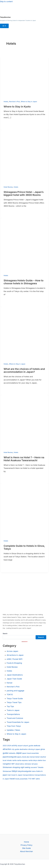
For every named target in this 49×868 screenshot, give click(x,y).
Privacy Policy (26, 845)
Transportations (13, 714)
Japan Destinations (15, 675)
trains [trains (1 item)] (34, 771)
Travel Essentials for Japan (18, 722)
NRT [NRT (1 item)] (13, 764)
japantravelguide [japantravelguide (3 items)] (10, 757)
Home (26, 842)
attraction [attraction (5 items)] (7, 749)
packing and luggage (15, 691)
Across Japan (12, 651)
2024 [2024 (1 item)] (9, 746)
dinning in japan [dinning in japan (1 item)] (34, 749)
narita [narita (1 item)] (14, 760)
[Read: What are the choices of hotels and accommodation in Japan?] (25, 361)
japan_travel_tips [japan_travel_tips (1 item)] (23, 757)
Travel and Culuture (15, 718)
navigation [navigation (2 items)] (7, 764)
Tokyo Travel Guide (15, 699)
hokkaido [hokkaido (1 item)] (12, 753)
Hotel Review (8, 187)
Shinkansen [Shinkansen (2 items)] (7, 767)
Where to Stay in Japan (29, 102)
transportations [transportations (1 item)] (28, 775)
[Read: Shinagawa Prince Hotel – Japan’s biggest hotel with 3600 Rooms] (25, 184)
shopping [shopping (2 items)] (16, 767)
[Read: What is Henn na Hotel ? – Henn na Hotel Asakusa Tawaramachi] (25, 449)
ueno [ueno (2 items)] (38, 779)
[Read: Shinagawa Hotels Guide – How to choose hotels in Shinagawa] (25, 272)
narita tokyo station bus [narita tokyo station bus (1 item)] (37, 760)
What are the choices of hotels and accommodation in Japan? (24, 370)
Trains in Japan (13, 710)
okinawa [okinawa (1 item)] (28, 764)
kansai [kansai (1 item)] (32, 757)
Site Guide (26, 848)
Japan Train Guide (14, 679)
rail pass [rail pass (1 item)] (35, 764)
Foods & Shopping (14, 663)
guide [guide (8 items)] (5, 753)
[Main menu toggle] (4, 26)
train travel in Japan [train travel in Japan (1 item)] (15, 775)
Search (5, 634)
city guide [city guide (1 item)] (15, 749)
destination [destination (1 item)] (24, 749)
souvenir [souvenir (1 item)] (34, 767)
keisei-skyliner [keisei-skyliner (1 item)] (41, 757)
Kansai (10, 683)
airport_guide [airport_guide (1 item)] (28, 746)
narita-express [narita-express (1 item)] (22, 760)
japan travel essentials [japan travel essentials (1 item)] (31, 753)
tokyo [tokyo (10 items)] (15, 771)
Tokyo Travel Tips (14, 702)
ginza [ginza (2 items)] (43, 749)
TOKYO (10, 695)
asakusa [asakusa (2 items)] (37, 746)
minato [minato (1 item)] (9, 760)
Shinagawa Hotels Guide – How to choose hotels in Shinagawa (24, 282)
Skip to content (6, 2)
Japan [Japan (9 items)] (19, 753)
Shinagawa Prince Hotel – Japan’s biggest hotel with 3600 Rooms (24, 193)
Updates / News (13, 730)
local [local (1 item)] (5, 760)
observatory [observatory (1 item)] (20, 764)
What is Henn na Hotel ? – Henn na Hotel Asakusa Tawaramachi (24, 459)
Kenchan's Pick (14, 102)
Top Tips (10, 706)
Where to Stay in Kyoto (17, 107)
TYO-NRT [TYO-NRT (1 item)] (32, 779)
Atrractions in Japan (15, 655)
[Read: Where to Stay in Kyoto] (25, 98)
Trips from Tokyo (14, 726)
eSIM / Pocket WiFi (15, 659)
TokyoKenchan (5, 17)
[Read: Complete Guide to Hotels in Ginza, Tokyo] (25, 538)
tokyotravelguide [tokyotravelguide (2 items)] (24, 771)
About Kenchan (26, 851)
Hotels (6, 102)
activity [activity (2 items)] (14, 746)
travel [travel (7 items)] (12, 779)
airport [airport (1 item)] (20, 746)
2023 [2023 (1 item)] (5, 746)
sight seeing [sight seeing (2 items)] (25, 767)
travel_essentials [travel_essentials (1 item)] (21, 779)
